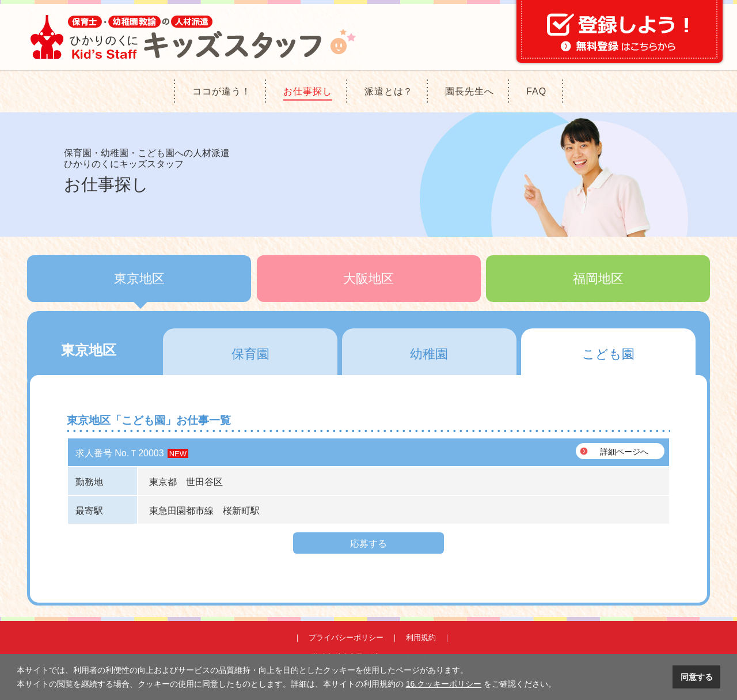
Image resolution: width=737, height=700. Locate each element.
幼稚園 (429, 354)
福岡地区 (598, 279)
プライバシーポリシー (346, 637)
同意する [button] (697, 677)
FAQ (536, 91)
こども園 (608, 354)
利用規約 (421, 637)
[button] (560, 685)
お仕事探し (308, 91)
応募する (368, 544)
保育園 (250, 354)
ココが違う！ (222, 91)
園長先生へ (470, 91)
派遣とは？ (389, 91)
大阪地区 (368, 279)
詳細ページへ (624, 452)
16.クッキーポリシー (444, 684)
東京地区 (139, 279)
